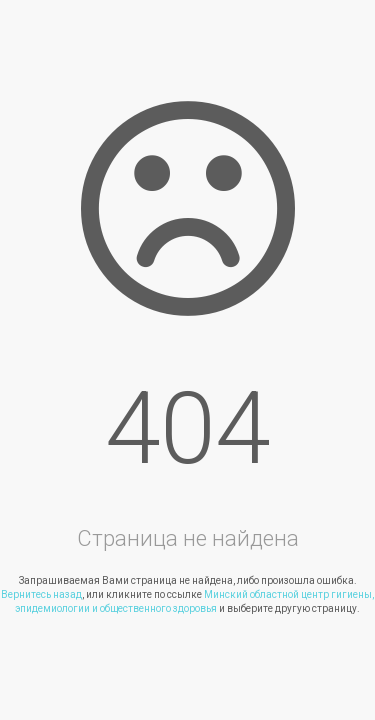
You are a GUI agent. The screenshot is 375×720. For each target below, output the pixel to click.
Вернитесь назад (41, 594)
